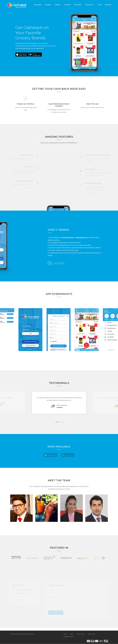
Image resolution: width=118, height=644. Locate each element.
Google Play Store (68, 237)
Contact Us (89, 5)
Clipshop (67, 5)
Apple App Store (81, 237)
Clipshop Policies (68, 636)
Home (65, 634)
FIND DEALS (37, 5)
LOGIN (99, 5)
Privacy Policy (81, 634)
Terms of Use (92, 634)
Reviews (48, 5)
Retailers (78, 5)
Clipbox (57, 5)
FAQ (72, 634)
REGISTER (108, 5)
